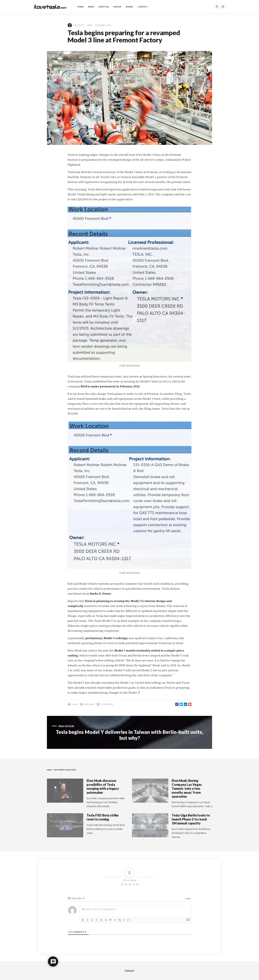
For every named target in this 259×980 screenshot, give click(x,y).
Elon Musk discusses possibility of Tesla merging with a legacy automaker (103, 786)
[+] (129, 920)
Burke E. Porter (101, 594)
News (90, 25)
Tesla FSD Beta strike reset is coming (103, 817)
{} (124, 920)
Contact (129, 971)
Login (188, 898)
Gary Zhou (76, 25)
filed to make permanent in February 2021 (110, 386)
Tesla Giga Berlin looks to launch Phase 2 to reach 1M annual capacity (191, 819)
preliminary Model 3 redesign (107, 638)
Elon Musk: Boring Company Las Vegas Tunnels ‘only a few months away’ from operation (187, 788)
